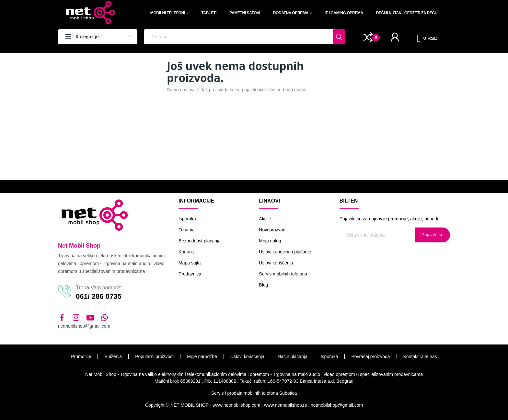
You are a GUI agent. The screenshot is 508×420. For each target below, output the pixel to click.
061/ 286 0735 (99, 296)
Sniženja (113, 356)
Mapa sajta (190, 263)
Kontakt (186, 252)
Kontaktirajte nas (420, 356)
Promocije (81, 356)
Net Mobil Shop (79, 246)
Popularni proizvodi (154, 356)
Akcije (265, 219)
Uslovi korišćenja (276, 263)
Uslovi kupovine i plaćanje (285, 252)
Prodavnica (190, 274)
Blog (263, 285)
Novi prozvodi (273, 230)
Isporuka (187, 219)
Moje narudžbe (202, 356)
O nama (187, 230)
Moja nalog (270, 241)
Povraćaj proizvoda (370, 356)
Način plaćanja (293, 356)
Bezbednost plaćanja (200, 241)
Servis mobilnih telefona (283, 274)
